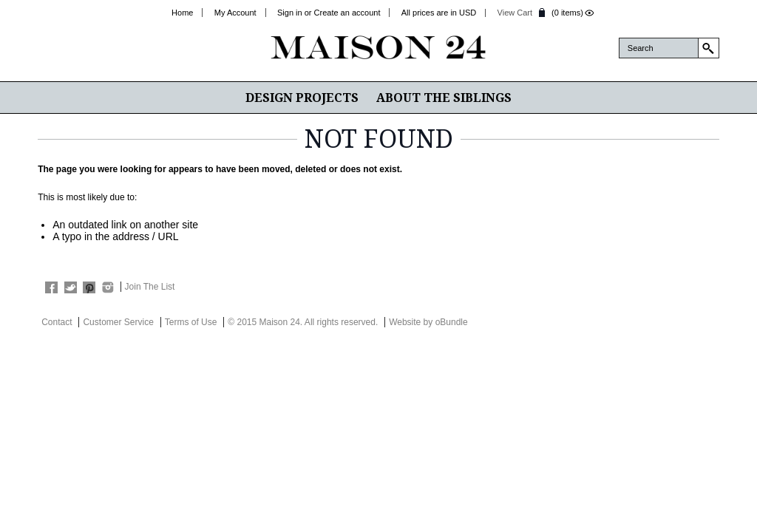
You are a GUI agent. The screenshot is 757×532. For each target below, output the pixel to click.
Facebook (51, 287)
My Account (235, 13)
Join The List (150, 287)
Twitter (71, 287)
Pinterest (89, 287)
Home (182, 13)
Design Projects (302, 98)
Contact (57, 322)
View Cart (515, 13)
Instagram (108, 287)
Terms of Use (191, 322)
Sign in (290, 13)
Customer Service (118, 322)
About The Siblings (444, 98)
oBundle (452, 322)
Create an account (347, 13)
